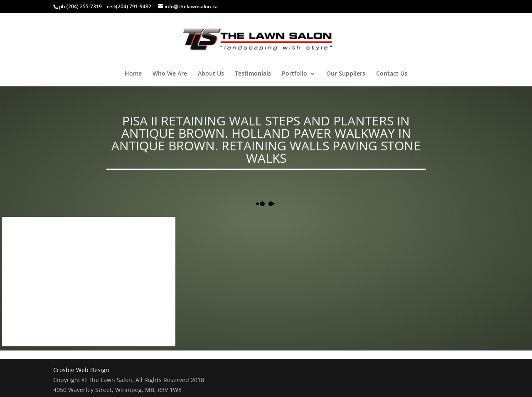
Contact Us (392, 74)
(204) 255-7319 (84, 6)
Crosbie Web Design (81, 370)
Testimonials (253, 74)
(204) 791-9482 (134, 6)
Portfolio (294, 74)
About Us (211, 74)
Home (133, 74)
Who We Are (170, 74)
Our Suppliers (346, 74)
